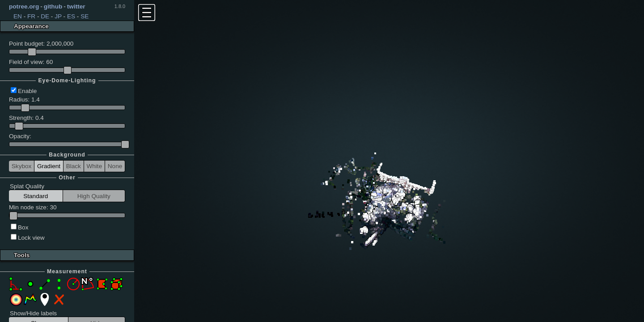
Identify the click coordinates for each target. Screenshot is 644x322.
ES (71, 16)
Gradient (49, 166)
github (53, 6)
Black (74, 166)
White (94, 166)
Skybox (22, 166)
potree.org (24, 6)
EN (18, 16)
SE (85, 16)
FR (31, 16)
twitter (76, 6)
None (115, 166)
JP (58, 16)
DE (45, 16)
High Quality (94, 196)
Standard (36, 196)
